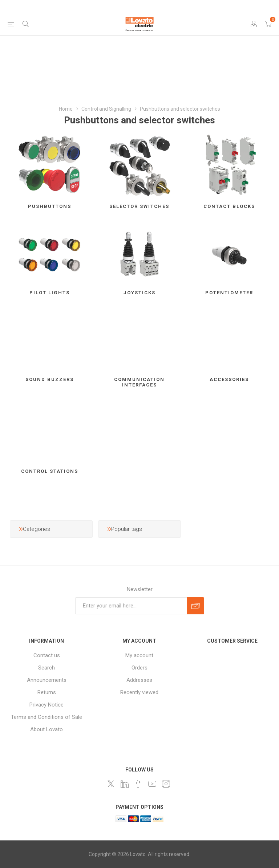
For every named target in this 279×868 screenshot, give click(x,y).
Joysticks (139, 293)
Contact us (47, 655)
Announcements (47, 680)
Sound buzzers (50, 379)
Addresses (139, 680)
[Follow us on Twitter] (111, 784)
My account (139, 655)
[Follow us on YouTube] (152, 784)
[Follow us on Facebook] (138, 784)
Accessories (229, 379)
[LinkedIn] (125, 784)
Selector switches (139, 206)
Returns (47, 692)
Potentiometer (229, 293)
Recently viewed (139, 692)
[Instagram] (166, 784)
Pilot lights (50, 293)
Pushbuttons (50, 206)
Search (46, 668)
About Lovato (46, 729)
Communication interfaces (139, 382)
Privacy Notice (46, 705)
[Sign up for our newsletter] (131, 606)
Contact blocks (229, 206)
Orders (139, 668)
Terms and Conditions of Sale (46, 717)
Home (66, 109)
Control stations (50, 471)
